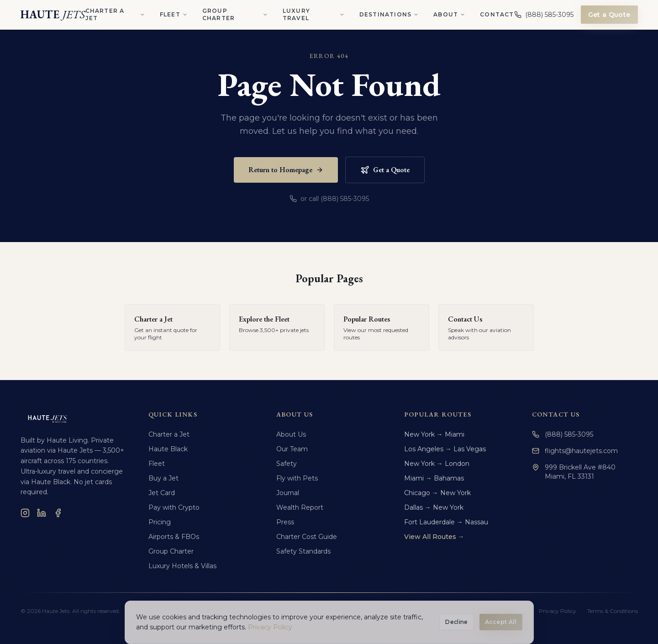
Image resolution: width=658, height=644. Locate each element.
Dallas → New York (434, 507)
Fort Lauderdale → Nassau (446, 522)
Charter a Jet (169, 434)
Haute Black (168, 449)
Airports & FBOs (174, 537)
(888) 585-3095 (563, 434)
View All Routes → (434, 537)
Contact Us (556, 414)
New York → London (437, 464)
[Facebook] (58, 513)
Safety (287, 464)
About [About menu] (449, 14)
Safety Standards (303, 551)
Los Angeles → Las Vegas (445, 449)
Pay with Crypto (174, 507)
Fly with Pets (297, 478)
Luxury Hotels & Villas (182, 566)
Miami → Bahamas (434, 478)
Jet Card (162, 493)
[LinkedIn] (42, 513)
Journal (288, 493)
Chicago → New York (437, 493)
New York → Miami (434, 434)
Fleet (157, 464)
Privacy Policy (558, 611)
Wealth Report (300, 507)
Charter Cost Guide (307, 537)
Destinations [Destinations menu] (389, 14)
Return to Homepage (286, 170)
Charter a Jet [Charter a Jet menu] (115, 14)
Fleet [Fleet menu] (174, 14)
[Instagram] (25, 513)
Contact (497, 14)
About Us (291, 434)
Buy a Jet (163, 478)
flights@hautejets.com (575, 451)
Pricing (160, 522)
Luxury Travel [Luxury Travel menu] (314, 14)
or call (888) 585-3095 (329, 199)
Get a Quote (609, 15)
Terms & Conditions (613, 611)
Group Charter (171, 551)
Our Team (292, 449)
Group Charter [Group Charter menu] (235, 14)
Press (285, 522)
